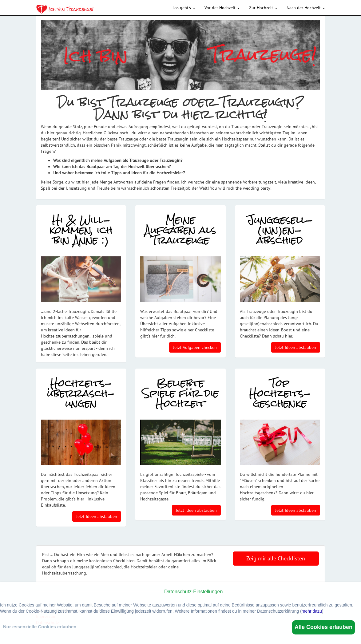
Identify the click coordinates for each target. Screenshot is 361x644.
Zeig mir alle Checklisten (276, 558)
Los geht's (184, 8)
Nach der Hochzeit (306, 8)
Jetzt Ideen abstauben (296, 347)
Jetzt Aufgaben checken (195, 347)
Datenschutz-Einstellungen (193, 592)
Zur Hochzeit (263, 8)
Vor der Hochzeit (222, 8)
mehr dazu (312, 611)
